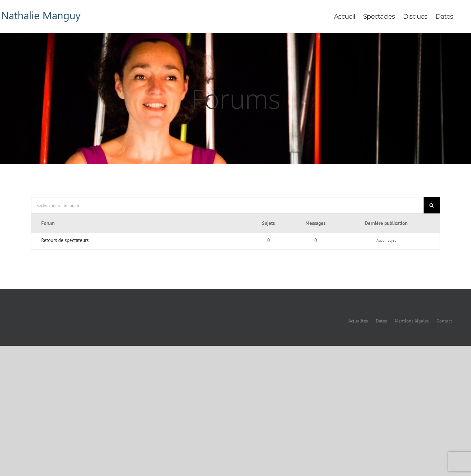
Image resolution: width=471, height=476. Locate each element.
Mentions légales (412, 321)
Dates (381, 321)
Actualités (358, 321)
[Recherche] (432, 205)
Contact (444, 321)
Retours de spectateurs (65, 240)
